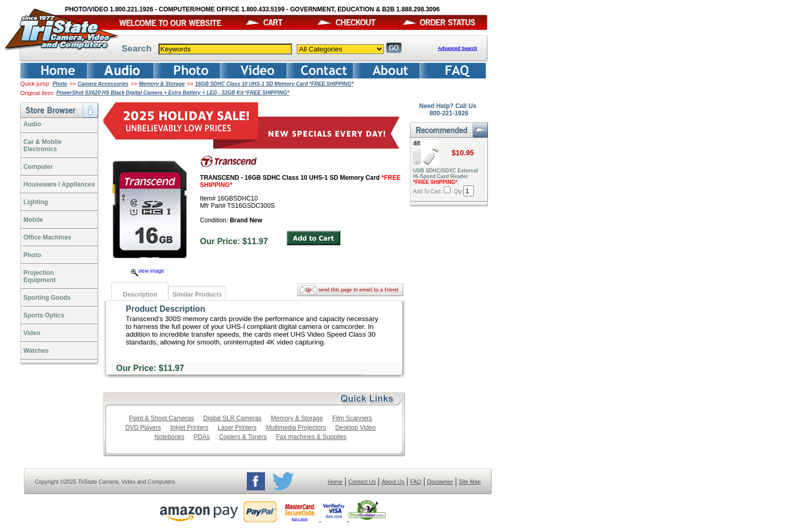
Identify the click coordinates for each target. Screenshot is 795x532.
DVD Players (143, 428)
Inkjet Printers (189, 428)
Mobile (33, 220)
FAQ (415, 482)
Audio (32, 124)
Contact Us (362, 482)
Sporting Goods (47, 298)
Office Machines (47, 237)
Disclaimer (440, 482)
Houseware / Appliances (59, 184)
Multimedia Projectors (296, 428)
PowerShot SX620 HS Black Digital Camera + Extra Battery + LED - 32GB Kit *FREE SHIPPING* (173, 93)
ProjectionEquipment (39, 276)
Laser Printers (237, 428)
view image (148, 271)
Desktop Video (355, 428)
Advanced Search (458, 48)
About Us (393, 482)
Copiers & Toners (243, 437)
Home (335, 482)
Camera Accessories (103, 84)
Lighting (36, 202)
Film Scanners (352, 418)
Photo (60, 84)
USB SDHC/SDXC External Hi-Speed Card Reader (446, 176)
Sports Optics (44, 315)
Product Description (165, 309)
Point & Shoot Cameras (161, 418)
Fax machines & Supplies (311, 437)
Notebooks (169, 437)
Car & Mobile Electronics (42, 145)
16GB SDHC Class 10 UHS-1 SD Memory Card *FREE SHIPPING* (275, 84)
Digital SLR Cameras (232, 418)
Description (140, 295)
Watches (36, 351)
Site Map (470, 482)
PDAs (202, 437)
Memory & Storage (162, 84)
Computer (38, 167)
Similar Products (197, 295)
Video (32, 333)
